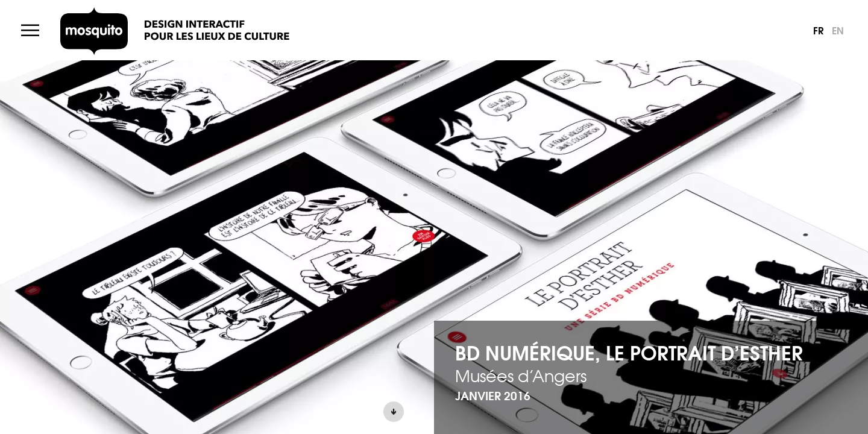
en (838, 30)
